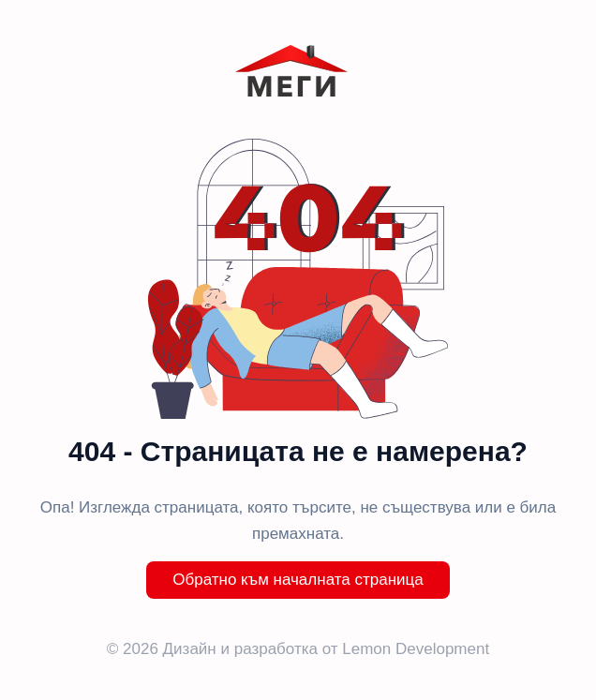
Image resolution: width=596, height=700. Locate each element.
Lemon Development (416, 649)
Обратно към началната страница (298, 580)
